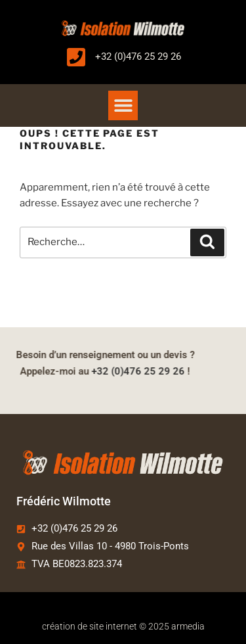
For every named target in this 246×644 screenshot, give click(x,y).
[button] (123, 105)
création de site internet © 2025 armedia (123, 626)
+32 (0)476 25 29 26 (129, 371)
